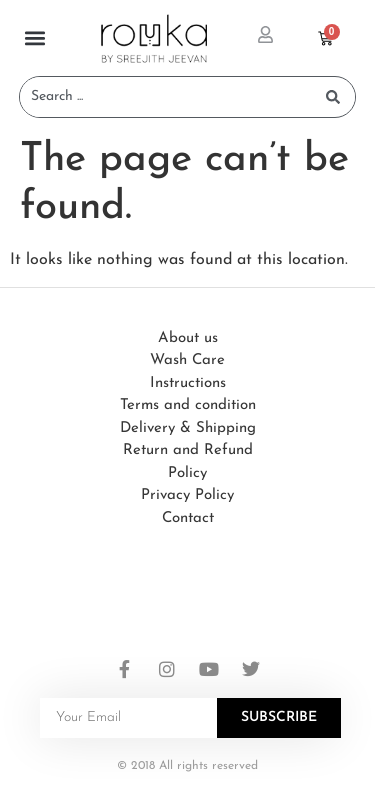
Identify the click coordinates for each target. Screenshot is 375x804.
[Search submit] (333, 97)
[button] (35, 38)
